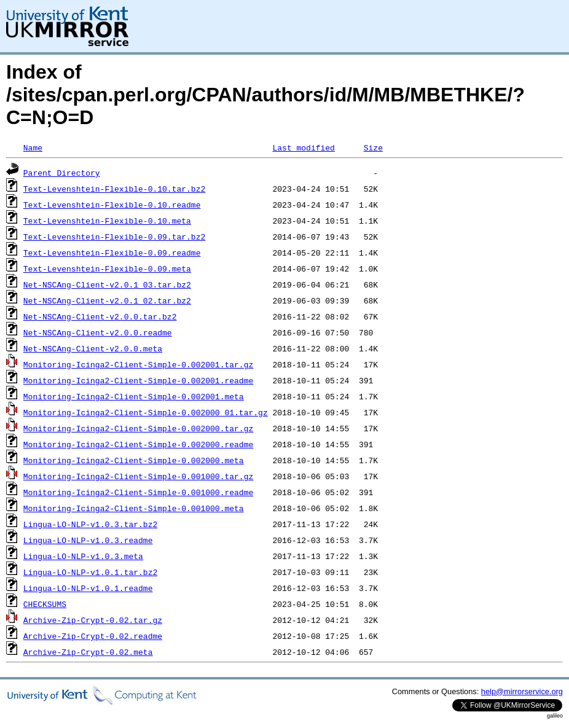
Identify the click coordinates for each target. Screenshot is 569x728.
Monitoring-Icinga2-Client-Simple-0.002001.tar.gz (138, 364)
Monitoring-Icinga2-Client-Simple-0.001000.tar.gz (138, 476)
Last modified (303, 147)
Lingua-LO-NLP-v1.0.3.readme (88, 540)
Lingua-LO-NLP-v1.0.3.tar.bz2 (90, 524)
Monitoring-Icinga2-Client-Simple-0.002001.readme (138, 380)
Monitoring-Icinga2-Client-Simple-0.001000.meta (134, 508)
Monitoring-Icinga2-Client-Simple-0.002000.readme (138, 444)
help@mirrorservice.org (522, 691)
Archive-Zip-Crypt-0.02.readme (93, 636)
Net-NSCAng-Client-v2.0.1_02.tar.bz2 (107, 300)
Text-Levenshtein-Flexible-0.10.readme (112, 205)
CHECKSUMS (45, 604)
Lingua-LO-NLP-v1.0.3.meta (83, 556)
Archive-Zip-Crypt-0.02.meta (88, 652)
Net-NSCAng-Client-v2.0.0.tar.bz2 (100, 316)
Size (373, 147)
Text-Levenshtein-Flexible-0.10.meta (107, 221)
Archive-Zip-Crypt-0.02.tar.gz (93, 620)
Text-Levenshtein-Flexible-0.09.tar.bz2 (114, 237)
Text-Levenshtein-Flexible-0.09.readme (112, 252)
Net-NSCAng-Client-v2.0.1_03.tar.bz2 (107, 284)
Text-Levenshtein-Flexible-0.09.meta (107, 268)
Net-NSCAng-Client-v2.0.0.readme (98, 332)
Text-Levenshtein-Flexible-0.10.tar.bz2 (114, 189)
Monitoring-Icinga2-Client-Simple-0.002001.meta (134, 396)
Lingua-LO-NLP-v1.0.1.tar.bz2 (90, 572)
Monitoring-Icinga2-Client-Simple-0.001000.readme (138, 492)
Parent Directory (62, 173)
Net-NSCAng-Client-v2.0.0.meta (93, 348)
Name (33, 147)
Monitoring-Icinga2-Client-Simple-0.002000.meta (134, 460)
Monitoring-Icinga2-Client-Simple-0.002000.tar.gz (138, 428)
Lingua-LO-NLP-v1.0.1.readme (88, 588)
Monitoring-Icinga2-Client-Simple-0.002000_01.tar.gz (146, 412)
